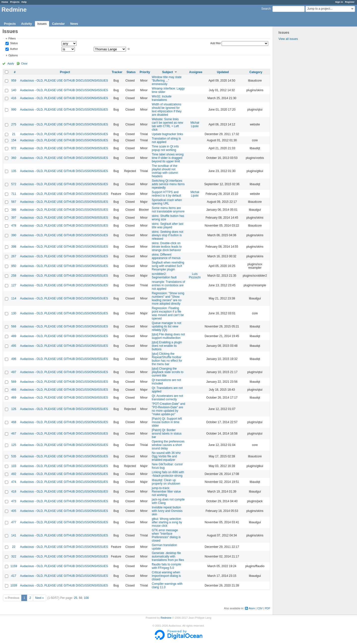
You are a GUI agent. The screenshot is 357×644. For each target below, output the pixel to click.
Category (256, 72)
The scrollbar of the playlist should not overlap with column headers (165, 171)
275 (14, 124)
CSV (260, 608)
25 (75, 598)
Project (65, 72)
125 (14, 445)
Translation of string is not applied (166, 140)
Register (350, 2)
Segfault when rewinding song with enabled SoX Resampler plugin (168, 266)
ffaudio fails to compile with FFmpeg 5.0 (166, 566)
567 (14, 202)
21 (14, 134)
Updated (223, 72)
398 (14, 247)
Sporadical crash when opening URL (167, 202)
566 (14, 326)
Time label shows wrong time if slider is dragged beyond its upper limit (168, 158)
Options (13, 55)
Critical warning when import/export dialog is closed (166, 576)
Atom (252, 608)
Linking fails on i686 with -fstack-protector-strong (168, 474)
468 (14, 422)
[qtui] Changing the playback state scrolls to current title (167, 372)
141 (14, 535)
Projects (15, 2)
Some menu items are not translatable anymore (168, 210)
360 (14, 158)
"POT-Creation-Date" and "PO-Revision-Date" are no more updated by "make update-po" (168, 409)
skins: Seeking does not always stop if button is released (167, 235)
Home (5, 2)
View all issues (288, 39)
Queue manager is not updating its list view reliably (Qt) (166, 326)
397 (14, 218)
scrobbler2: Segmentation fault (164, 276)
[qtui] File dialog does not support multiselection (168, 336)
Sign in (339, 2)
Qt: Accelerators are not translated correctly (167, 398)
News (74, 24)
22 (14, 547)
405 (14, 511)
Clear (24, 63)
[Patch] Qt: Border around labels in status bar (167, 434)
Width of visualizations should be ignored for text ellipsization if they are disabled (167, 110)
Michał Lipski (195, 124)
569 (14, 382)
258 (14, 276)
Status (14, 43)
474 (14, 482)
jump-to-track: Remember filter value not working (166, 492)
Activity (26, 24)
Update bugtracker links (167, 134)
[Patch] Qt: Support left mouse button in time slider (167, 422)
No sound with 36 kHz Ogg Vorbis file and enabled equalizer (166, 456)
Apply (11, 63)
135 (14, 171)
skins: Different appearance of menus (166, 256)
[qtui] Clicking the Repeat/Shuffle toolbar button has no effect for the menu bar (167, 359)
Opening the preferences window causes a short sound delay (168, 445)
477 (14, 522)
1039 (14, 585)
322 (14, 556)
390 (14, 235)
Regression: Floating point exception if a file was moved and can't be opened (168, 313)
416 (14, 98)
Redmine (166, 618)
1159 (14, 566)
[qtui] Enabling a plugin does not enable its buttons (167, 346)
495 (14, 346)
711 (14, 194)
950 (14, 266)
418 (14, 492)
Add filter (216, 43)
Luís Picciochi (195, 276)
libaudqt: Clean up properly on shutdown (166, 482)
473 (14, 501)
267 (14, 256)
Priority (145, 72)
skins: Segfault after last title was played (167, 226)
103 (14, 466)
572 (14, 184)
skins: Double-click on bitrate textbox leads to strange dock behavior (167, 247)
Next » (40, 598)
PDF (268, 608)
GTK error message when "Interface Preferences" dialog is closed (166, 535)
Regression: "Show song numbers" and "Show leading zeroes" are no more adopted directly (168, 298)
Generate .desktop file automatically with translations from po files (168, 556)
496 (14, 359)
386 (14, 210)
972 (14, 148)
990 (14, 110)
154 (14, 140)
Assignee (196, 72)
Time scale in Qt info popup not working (165, 148)
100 (86, 598)
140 (14, 90)
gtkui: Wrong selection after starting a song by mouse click (167, 522)
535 (14, 456)
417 (14, 576)
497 (14, 372)
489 (14, 336)
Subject (167, 72)
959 (14, 81)
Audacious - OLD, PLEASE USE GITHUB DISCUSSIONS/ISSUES (64, 81)
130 (14, 313)
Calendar (58, 24)
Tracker (117, 72)
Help (24, 2)
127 (14, 285)
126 (14, 409)
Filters (12, 38)
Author (14, 49)
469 (14, 398)
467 (14, 434)
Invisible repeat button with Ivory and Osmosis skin (167, 511)
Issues (42, 24)
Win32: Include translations (162, 98)
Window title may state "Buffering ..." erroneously (167, 81)
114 (14, 298)
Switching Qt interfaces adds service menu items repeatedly (168, 184)
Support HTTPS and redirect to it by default (166, 194)
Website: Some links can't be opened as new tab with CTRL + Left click (167, 124)
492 (14, 474)
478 (14, 226)
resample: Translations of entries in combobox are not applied (168, 285)
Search (266, 9)
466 (14, 390)
